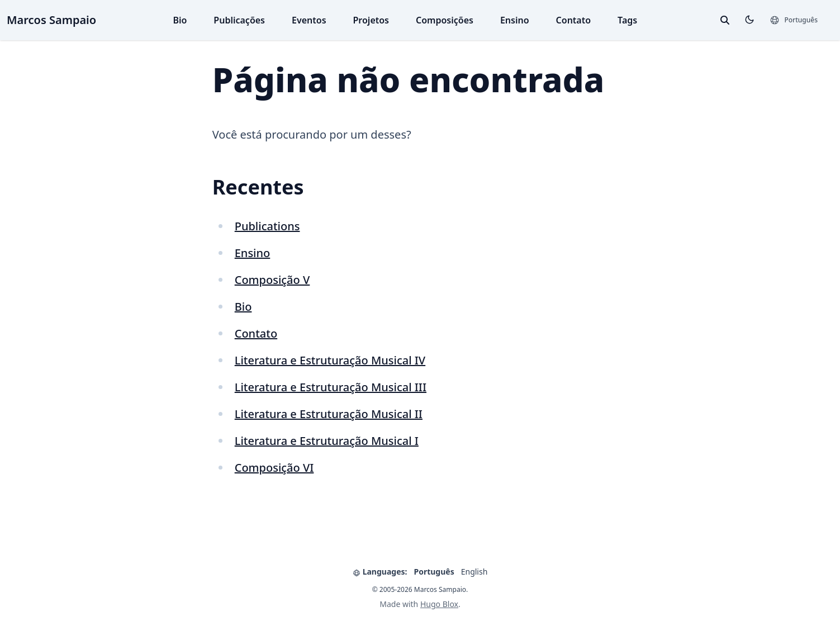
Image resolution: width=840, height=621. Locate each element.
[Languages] (794, 20)
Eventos (309, 20)
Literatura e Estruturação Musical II (329, 414)
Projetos (371, 20)
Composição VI (274, 468)
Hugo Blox (439, 604)
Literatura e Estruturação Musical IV (330, 360)
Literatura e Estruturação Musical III (331, 387)
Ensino (515, 20)
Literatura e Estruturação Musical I (327, 441)
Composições (445, 20)
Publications (267, 226)
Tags (627, 20)
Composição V (272, 280)
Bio (180, 20)
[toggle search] (725, 20)
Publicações (239, 20)
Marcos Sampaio (51, 20)
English (474, 572)
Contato (574, 20)
